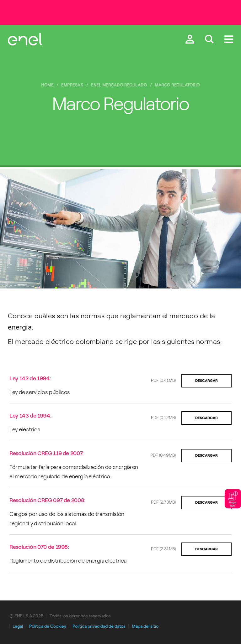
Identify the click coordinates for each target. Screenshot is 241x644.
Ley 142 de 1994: (30, 378)
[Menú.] (229, 40)
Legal (18, 626)
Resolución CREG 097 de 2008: (47, 500)
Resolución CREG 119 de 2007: (46, 453)
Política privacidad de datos (99, 626)
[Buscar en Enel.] (209, 40)
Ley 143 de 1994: (30, 416)
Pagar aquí (233, 499)
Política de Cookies (48, 626)
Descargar (206, 381)
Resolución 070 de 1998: (39, 547)
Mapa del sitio (145, 626)
